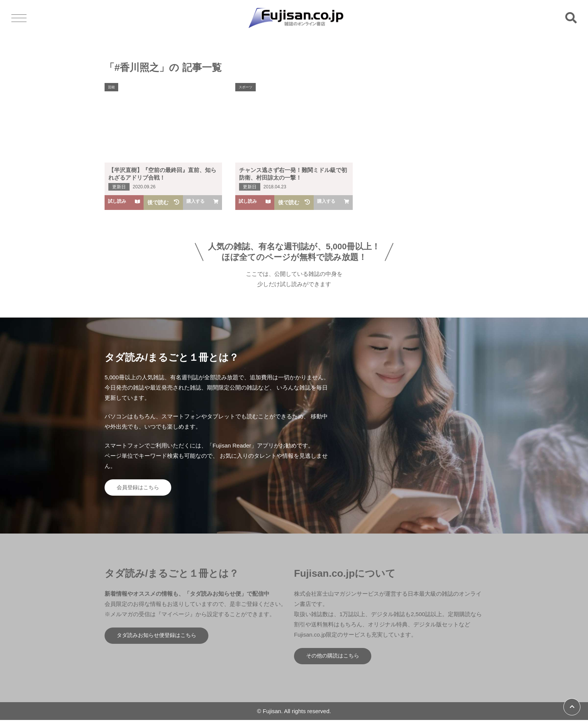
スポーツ (247, 87)
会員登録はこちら (141, 488)
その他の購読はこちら (336, 658)
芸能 (112, 87)
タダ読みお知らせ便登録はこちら (160, 638)
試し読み (124, 202)
